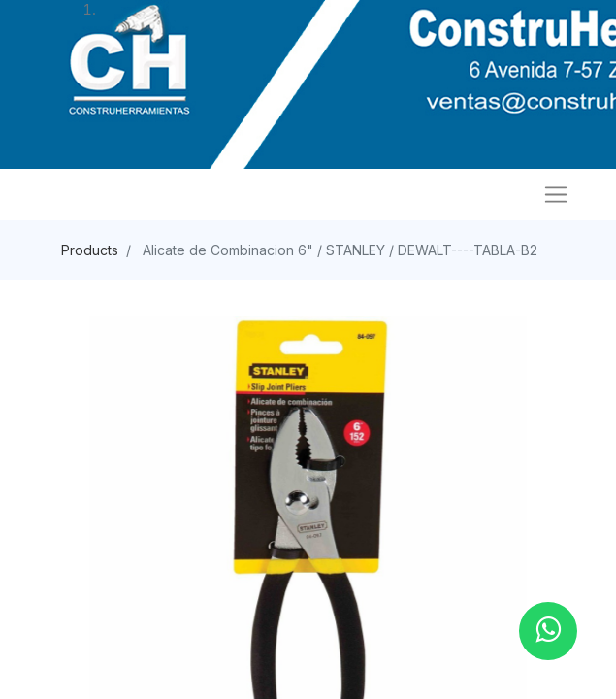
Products (90, 250)
